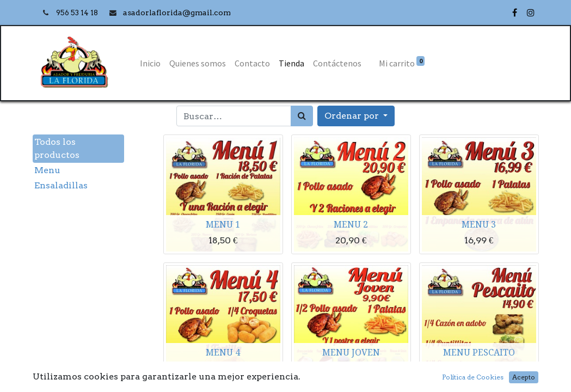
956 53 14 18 (78, 13)
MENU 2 (351, 224)
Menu (47, 170)
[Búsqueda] (302, 116)
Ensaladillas (61, 185)
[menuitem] (150, 63)
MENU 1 (223, 224)
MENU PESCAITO (479, 352)
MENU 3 (479, 224)
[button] (356, 116)
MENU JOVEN (351, 352)
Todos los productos (57, 148)
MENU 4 (223, 352)
